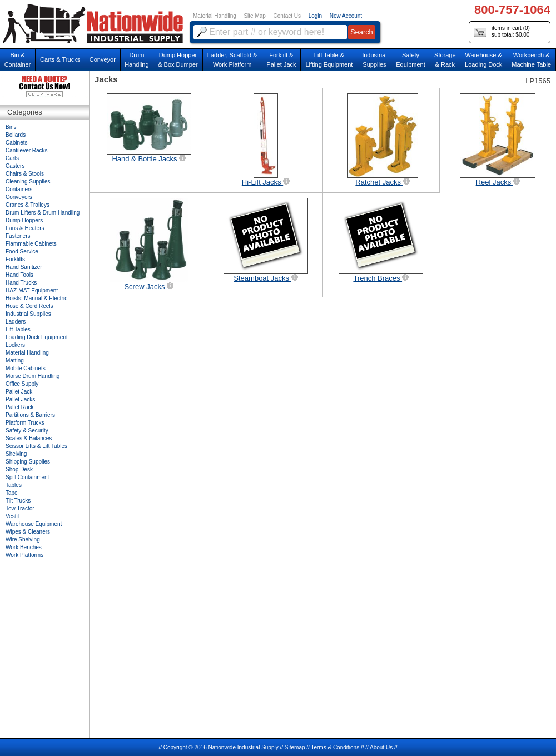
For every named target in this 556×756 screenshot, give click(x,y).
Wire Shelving (23, 539)
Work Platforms (24, 555)
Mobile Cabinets (26, 368)
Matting (15, 360)
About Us (381, 747)
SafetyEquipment (411, 60)
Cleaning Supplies (28, 181)
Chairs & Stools (25, 174)
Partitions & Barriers (30, 415)
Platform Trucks (25, 423)
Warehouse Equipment (34, 524)
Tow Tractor (20, 508)
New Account (346, 16)
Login (315, 16)
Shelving (16, 454)
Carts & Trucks (60, 59)
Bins (11, 127)
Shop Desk (19, 469)
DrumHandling (136, 60)
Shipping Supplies (28, 462)
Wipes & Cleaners (28, 532)
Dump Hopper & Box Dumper (178, 60)
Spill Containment (27, 477)
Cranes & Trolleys (28, 205)
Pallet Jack (19, 392)
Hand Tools (19, 275)
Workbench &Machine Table (531, 60)
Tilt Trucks (18, 501)
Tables (14, 485)
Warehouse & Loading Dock (483, 60)
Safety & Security (27, 431)
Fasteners (18, 236)
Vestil (12, 516)
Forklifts (15, 259)
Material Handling (215, 16)
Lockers (15, 345)
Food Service (22, 252)
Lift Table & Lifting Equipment (329, 60)
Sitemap (295, 747)
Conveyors (19, 197)
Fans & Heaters (25, 228)
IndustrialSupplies (374, 60)
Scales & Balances (29, 438)
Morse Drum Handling (33, 376)
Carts (12, 158)
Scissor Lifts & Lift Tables (36, 446)
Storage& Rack (445, 60)
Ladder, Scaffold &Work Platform (232, 60)
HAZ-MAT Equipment (32, 290)
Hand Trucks (21, 283)
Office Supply (22, 384)
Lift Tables (18, 329)
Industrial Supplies (28, 314)
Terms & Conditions (335, 747)
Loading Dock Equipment (37, 337)
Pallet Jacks (20, 399)
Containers (19, 189)
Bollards (16, 135)
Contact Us (287, 16)
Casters (15, 166)
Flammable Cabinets (31, 244)
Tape (12, 493)
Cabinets (16, 143)
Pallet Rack (20, 407)
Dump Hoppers (24, 220)
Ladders (16, 322)
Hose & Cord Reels (29, 306)
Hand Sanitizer (24, 267)
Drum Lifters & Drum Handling (43, 213)
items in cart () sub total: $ (502, 32)
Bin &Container (18, 60)
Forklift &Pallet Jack (281, 60)
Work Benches (24, 547)
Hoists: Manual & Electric (36, 298)
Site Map (254, 16)
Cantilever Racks (27, 150)
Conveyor (103, 59)
